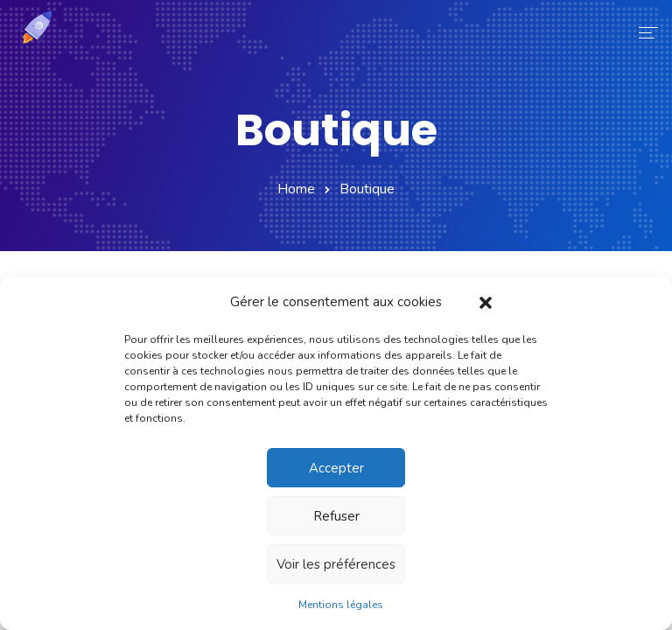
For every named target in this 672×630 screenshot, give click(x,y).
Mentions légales (341, 605)
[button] (486, 302)
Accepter (336, 468)
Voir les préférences (336, 564)
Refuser (336, 516)
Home (296, 189)
